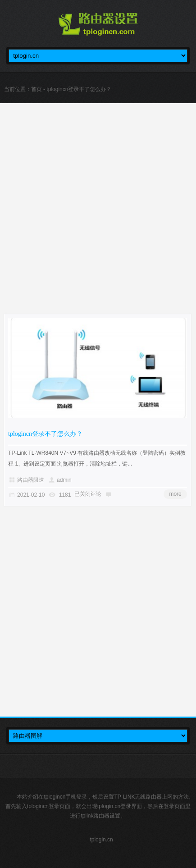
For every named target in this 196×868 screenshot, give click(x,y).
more (175, 494)
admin (64, 480)
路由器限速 (31, 480)
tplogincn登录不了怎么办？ (45, 434)
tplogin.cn (101, 840)
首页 (36, 89)
